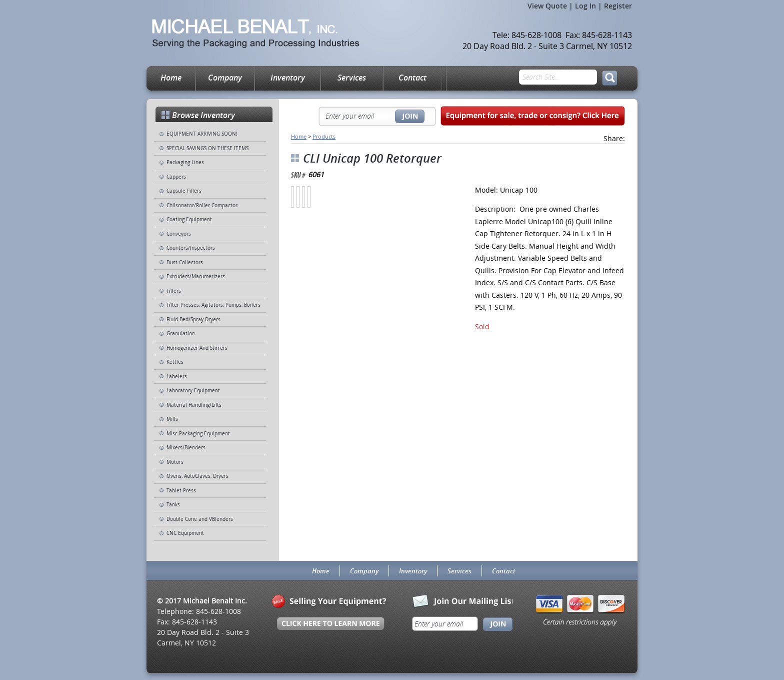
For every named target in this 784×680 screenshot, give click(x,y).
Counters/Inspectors (191, 248)
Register (618, 6)
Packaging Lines (185, 162)
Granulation (181, 333)
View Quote (547, 6)
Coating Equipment (189, 219)
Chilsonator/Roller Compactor (202, 205)
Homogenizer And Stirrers (197, 348)
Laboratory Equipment (193, 391)
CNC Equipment (185, 533)
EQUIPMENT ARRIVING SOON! (202, 134)
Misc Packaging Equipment (198, 434)
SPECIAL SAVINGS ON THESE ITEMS (207, 148)
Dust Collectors (185, 262)
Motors (175, 462)
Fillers (174, 291)
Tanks (173, 505)
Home (171, 78)
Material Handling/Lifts (194, 405)
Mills (172, 419)
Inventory (288, 78)
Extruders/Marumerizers (196, 276)
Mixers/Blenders (186, 448)
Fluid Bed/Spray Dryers (193, 319)
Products (324, 136)
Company (225, 78)
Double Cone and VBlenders (200, 519)
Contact (412, 78)
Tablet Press (181, 491)
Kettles (175, 362)
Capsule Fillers (184, 191)
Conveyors (179, 234)
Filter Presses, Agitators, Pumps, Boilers (213, 305)
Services (352, 78)
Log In (585, 6)
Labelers (177, 377)
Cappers (176, 177)
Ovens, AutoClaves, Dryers (197, 476)
